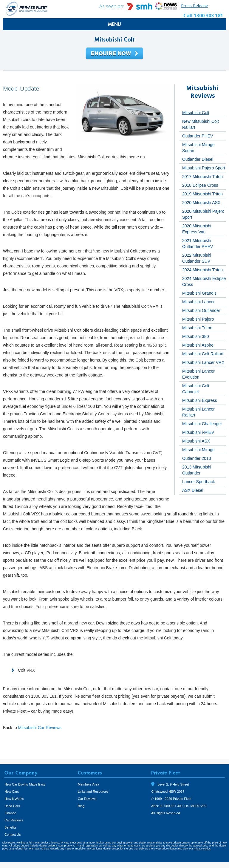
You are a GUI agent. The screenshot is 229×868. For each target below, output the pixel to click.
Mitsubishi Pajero (198, 319)
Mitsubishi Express (200, 400)
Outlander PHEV (198, 136)
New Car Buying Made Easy (25, 784)
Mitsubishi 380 (196, 336)
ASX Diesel (193, 490)
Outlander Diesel (198, 159)
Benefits (10, 827)
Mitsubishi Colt (196, 113)
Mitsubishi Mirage (198, 450)
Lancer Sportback (199, 482)
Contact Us (13, 835)
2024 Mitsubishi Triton (202, 270)
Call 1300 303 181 (203, 16)
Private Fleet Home (27, 9)
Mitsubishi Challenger (202, 424)
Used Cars (12, 806)
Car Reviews (14, 820)
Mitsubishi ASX (196, 441)
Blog (81, 806)
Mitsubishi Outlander (201, 310)
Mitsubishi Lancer (198, 302)
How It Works (14, 799)
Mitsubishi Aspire (198, 345)
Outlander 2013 (197, 458)
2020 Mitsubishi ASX (201, 203)
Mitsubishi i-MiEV (198, 432)
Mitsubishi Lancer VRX (203, 362)
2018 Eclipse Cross (200, 185)
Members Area (89, 784)
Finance (10, 813)
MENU (114, 24)
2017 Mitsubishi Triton (202, 177)
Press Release (195, 6)
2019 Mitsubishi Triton (202, 194)
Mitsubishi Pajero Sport (204, 168)
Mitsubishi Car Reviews (40, 728)
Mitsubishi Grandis (199, 293)
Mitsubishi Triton (197, 328)
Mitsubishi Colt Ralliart (203, 354)
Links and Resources (93, 792)
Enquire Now (114, 54)
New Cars (12, 792)
